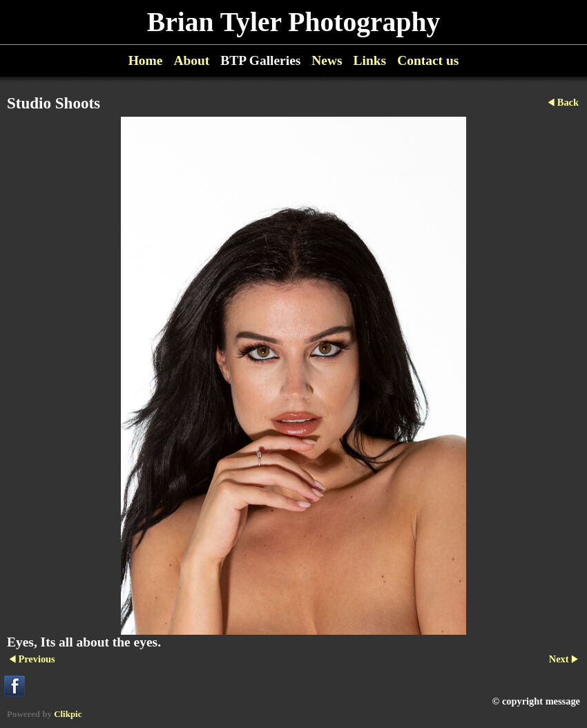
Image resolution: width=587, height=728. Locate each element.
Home (146, 60)
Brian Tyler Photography (293, 22)
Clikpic (68, 714)
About (191, 60)
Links (370, 60)
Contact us (428, 60)
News (327, 60)
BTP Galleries (260, 60)
